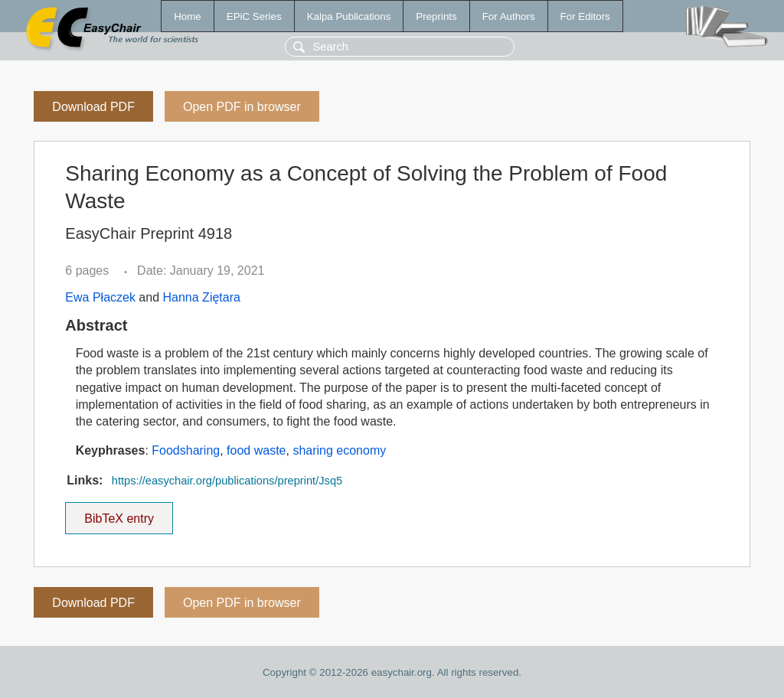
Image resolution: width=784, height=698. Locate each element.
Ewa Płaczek (100, 297)
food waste (256, 450)
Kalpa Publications (349, 16)
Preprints (436, 16)
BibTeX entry (119, 514)
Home (188, 16)
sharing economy (339, 450)
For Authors (509, 16)
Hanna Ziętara (202, 297)
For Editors (585, 16)
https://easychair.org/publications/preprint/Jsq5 (227, 481)
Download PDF (93, 107)
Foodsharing (186, 450)
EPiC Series (254, 16)
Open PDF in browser (242, 107)
